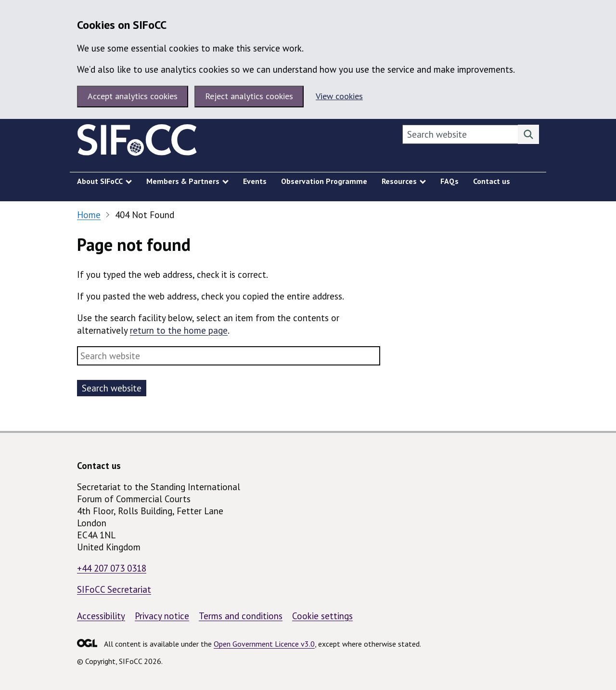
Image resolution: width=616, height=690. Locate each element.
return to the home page (179, 330)
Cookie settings (322, 616)
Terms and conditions (241, 616)
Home (89, 215)
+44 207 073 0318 (112, 568)
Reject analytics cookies (249, 96)
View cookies (339, 96)
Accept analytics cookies (133, 96)
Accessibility (101, 616)
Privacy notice (162, 616)
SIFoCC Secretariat (114, 589)
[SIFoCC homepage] (137, 142)
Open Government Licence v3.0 (264, 644)
